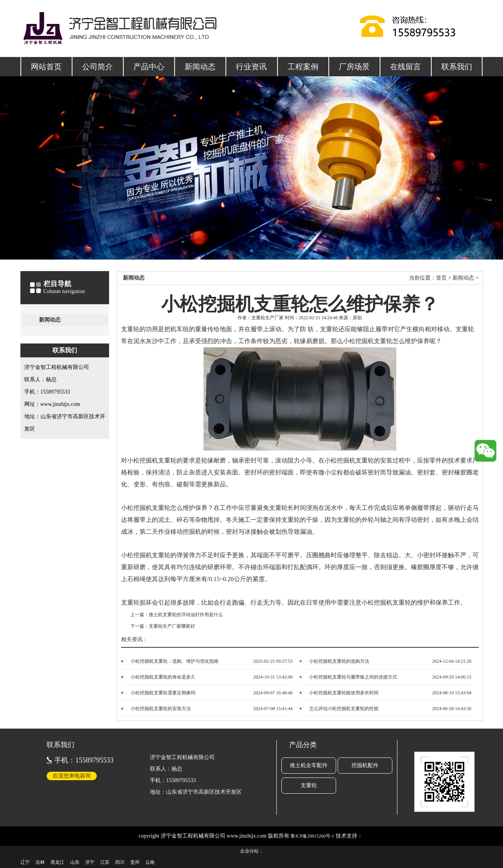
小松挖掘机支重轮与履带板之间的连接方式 (353, 677)
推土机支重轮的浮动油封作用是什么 (186, 615)
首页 (441, 278)
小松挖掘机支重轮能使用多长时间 (344, 693)
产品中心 (149, 67)
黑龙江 (57, 862)
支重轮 (309, 785)
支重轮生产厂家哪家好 (172, 626)
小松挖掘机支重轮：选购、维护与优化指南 (175, 661)
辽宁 (25, 862)
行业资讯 (251, 67)
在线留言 (405, 67)
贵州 (135, 862)
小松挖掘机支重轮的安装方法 (161, 709)
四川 (120, 862)
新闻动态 (200, 67)
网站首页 (46, 67)
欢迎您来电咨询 (72, 776)
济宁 (90, 862)
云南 (150, 862)
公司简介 (98, 67)
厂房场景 (354, 67)
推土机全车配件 (309, 765)
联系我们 (457, 67)
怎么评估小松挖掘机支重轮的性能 (344, 709)
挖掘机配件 (365, 765)
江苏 (105, 862)
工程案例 (303, 67)
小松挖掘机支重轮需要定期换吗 (163, 693)
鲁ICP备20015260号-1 (312, 836)
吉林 (40, 862)
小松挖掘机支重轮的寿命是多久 (163, 677)
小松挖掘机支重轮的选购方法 (339, 661)
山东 (75, 862)
